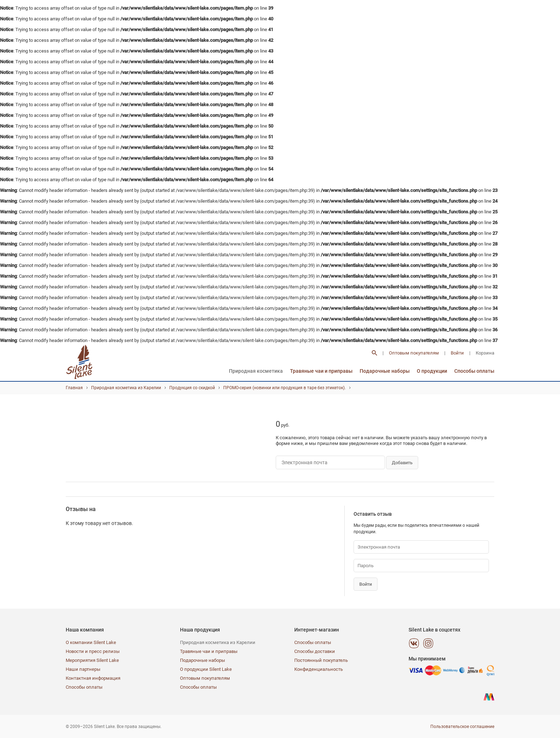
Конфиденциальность (319, 669)
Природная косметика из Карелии (126, 388)
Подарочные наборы (385, 371)
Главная (74, 388)
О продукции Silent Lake (206, 669)
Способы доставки (315, 651)
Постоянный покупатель (321, 660)
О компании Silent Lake (91, 642)
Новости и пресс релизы (93, 651)
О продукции (432, 371)
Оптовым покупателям (414, 353)
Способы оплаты (474, 371)
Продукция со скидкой (192, 388)
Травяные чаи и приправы (321, 371)
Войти (457, 353)
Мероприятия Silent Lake (92, 660)
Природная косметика (256, 371)
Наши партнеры (83, 669)
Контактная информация (93, 678)
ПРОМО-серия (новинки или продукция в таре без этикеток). (284, 388)
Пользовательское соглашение (462, 727)
